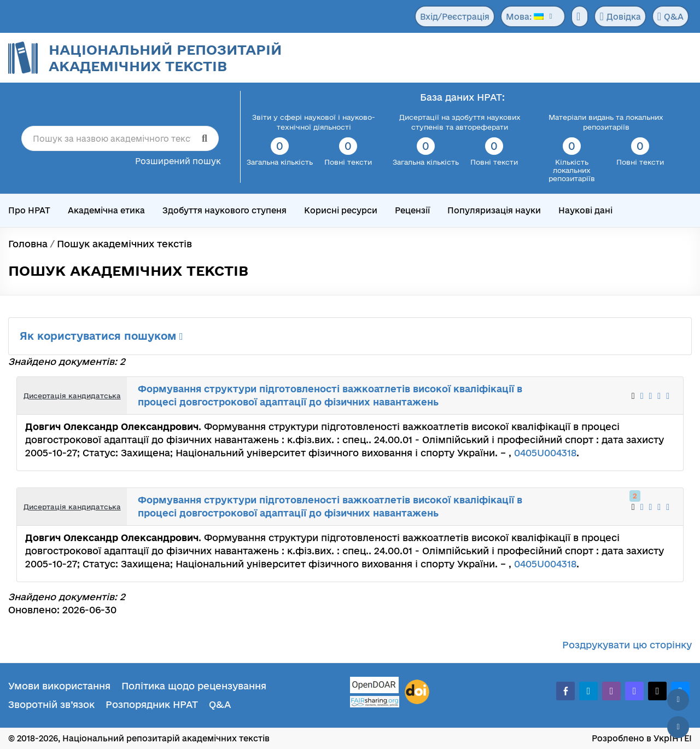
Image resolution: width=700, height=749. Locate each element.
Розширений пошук (178, 161)
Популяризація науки (494, 210)
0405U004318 (545, 453)
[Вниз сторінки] (678, 727)
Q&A (670, 16)
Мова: (525, 17)
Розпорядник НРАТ (152, 704)
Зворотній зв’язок (51, 704)
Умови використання (59, 686)
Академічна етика (106, 210)
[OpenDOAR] (375, 686)
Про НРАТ (29, 210)
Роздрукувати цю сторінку (627, 645)
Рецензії (412, 210)
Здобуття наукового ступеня (224, 210)
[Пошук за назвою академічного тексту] (120, 138)
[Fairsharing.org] (375, 702)
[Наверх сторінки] (678, 700)
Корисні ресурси (341, 210)
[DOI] (417, 692)
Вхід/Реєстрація (455, 17)
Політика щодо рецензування (194, 686)
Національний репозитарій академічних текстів (165, 58)
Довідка (620, 16)
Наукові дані (585, 210)
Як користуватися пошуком (101, 336)
